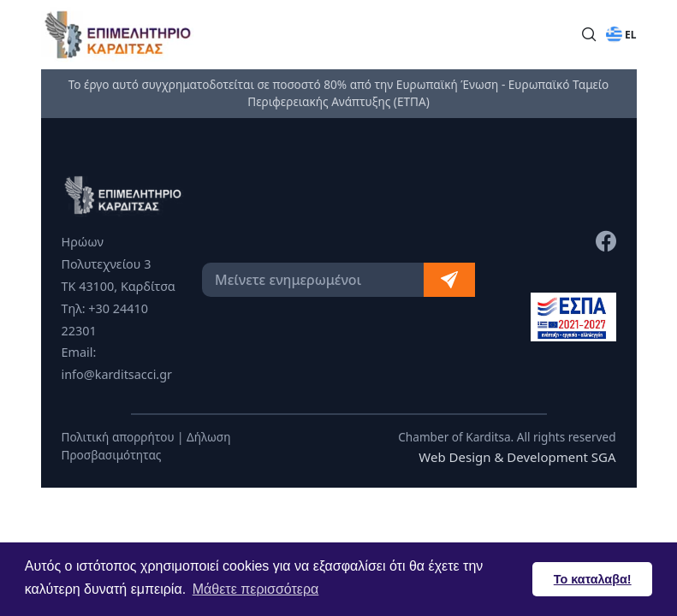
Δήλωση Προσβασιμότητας (146, 445)
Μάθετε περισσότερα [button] (256, 589)
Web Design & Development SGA (517, 457)
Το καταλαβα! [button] (593, 579)
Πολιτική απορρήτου (118, 437)
